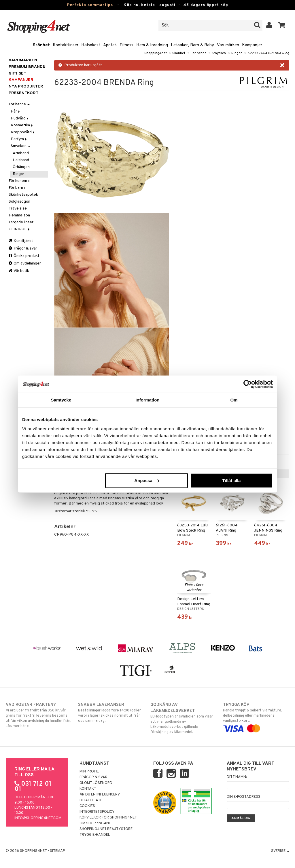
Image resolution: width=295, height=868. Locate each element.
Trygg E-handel (95, 835)
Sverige (280, 851)
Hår (16, 112)
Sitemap (57, 851)
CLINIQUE (20, 229)
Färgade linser (21, 222)
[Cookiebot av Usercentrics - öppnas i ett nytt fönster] (248, 384)
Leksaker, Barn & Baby (192, 45)
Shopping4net (156, 53)
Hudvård (20, 118)
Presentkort (23, 93)
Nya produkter (26, 86)
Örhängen (21, 167)
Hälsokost (91, 45)
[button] (282, 25)
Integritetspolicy (97, 812)
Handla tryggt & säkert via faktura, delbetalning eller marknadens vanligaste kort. (256, 717)
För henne (198, 53)
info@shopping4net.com (38, 818)
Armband (21, 153)
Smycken (219, 53)
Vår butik (19, 271)
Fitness (126, 45)
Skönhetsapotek (23, 195)
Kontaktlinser (66, 45)
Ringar (237, 53)
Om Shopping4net (96, 823)
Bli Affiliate (91, 800)
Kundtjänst (21, 241)
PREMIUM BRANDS (27, 67)
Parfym (19, 139)
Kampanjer (252, 45)
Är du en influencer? (100, 795)
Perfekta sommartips (90, 5)
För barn (18, 188)
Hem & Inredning (152, 45)
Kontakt (88, 789)
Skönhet (41, 45)
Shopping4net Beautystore (106, 829)
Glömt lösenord (96, 783)
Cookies (87, 806)
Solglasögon (19, 202)
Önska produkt (24, 256)
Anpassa (147, 480)
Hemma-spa (19, 215)
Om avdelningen (25, 263)
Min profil (89, 772)
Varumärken (228, 45)
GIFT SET (17, 74)
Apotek (110, 45)
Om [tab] (234, 400)
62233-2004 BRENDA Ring (268, 53)
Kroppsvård (23, 132)
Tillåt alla (231, 480)
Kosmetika (22, 125)
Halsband (21, 160)
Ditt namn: (237, 777)
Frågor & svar (23, 249)
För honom (20, 181)
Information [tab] (147, 400)
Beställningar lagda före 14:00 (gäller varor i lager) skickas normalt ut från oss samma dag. (111, 713)
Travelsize (18, 209)
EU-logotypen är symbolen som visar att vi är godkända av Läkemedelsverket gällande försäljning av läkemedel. (184, 718)
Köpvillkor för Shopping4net (108, 818)
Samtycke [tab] (61, 400)
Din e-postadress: (244, 797)
